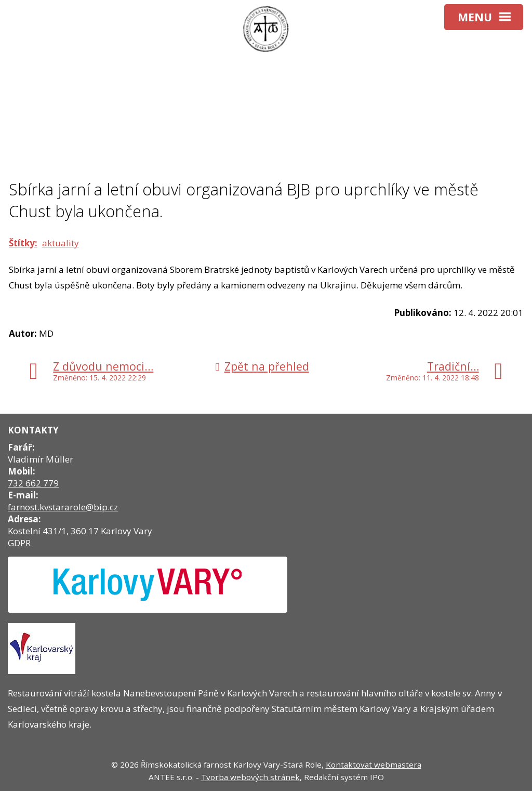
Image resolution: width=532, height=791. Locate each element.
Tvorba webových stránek (250, 777)
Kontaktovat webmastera (374, 764)
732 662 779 (33, 483)
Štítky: (23, 243)
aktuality (61, 243)
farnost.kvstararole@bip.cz (63, 507)
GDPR (19, 543)
